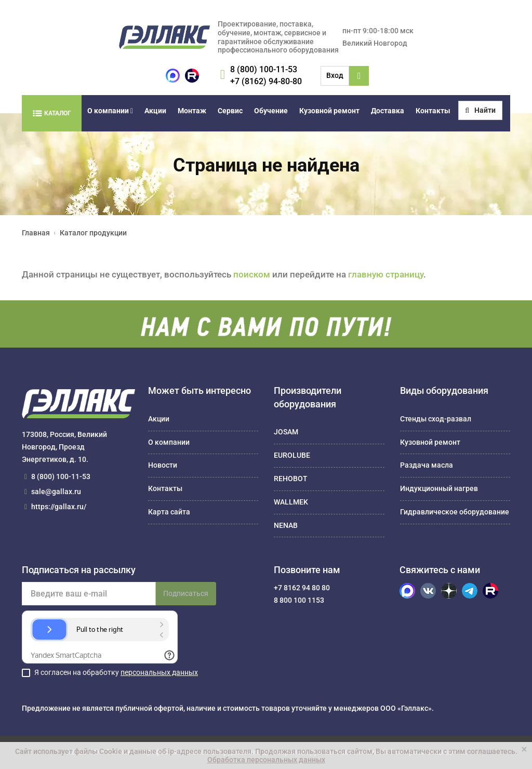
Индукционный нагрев (439, 488)
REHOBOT (291, 479)
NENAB (286, 525)
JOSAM (286, 432)
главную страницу (386, 274)
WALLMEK (291, 502)
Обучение (271, 111)
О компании (110, 111)
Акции (155, 111)
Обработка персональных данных (266, 760)
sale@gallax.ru (56, 492)
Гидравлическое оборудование (455, 512)
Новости (163, 465)
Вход (335, 75)
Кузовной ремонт (329, 111)
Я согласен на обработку (116, 672)
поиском (252, 274)
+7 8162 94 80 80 (302, 588)
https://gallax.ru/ (59, 507)
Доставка (388, 111)
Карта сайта (169, 512)
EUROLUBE (292, 455)
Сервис (230, 111)
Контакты (433, 111)
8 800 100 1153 (299, 600)
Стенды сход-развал (436, 419)
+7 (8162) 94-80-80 (266, 81)
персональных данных (159, 672)
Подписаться (186, 593)
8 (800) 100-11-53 (264, 69)
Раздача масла (427, 465)
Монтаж (192, 111)
